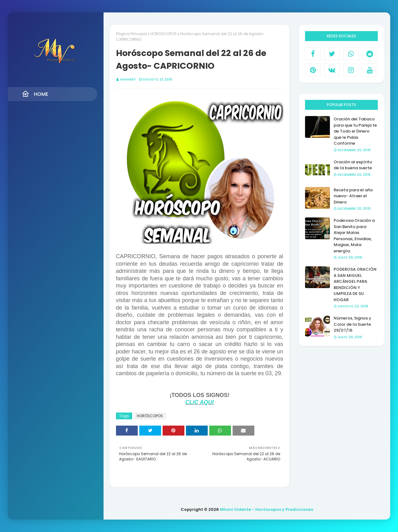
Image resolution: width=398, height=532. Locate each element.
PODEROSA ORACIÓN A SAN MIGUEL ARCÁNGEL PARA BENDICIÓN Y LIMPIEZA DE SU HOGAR (355, 285)
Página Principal (131, 34)
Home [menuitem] (35, 94)
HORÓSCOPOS (164, 34)
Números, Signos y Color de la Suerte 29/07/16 (352, 324)
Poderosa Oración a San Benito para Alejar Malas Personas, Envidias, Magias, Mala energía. (354, 236)
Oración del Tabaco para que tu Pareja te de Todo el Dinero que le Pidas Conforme (355, 131)
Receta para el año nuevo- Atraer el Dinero (353, 196)
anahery (128, 79)
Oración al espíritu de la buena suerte (353, 165)
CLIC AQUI (199, 402)
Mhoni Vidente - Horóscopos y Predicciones (266, 509)
